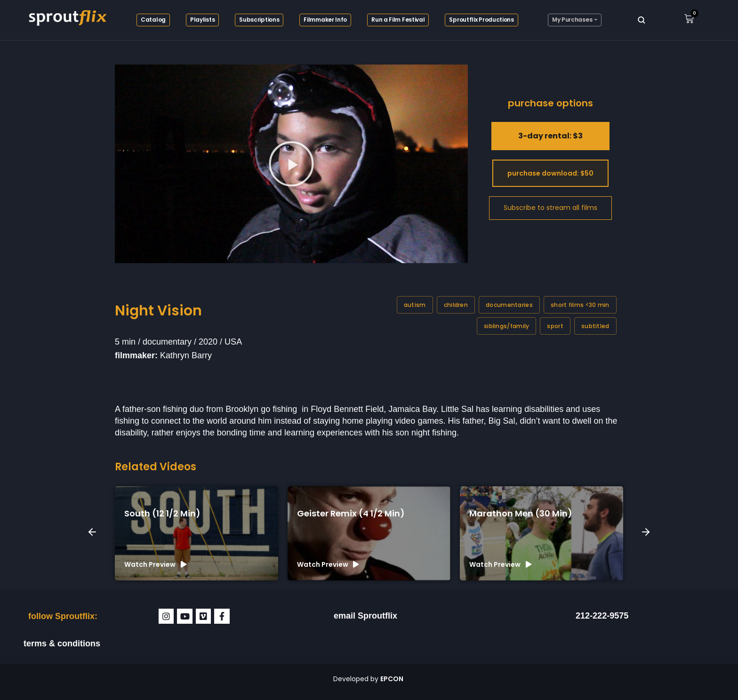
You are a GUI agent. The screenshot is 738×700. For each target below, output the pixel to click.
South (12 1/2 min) (162, 513)
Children (456, 305)
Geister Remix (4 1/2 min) (351, 513)
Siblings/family (507, 326)
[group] (197, 533)
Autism (415, 305)
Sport (555, 326)
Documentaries (509, 305)
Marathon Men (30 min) (521, 513)
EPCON (393, 679)
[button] (291, 164)
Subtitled (595, 326)
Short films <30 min (580, 305)
